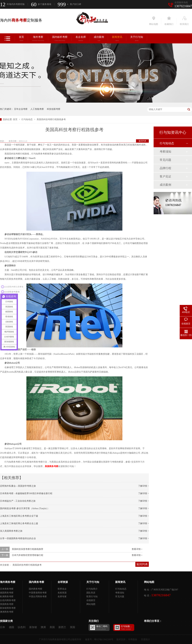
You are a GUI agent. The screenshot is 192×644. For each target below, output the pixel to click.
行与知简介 (92, 589)
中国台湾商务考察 (38, 597)
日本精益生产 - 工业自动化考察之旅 (18, 501)
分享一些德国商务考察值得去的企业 (18, 538)
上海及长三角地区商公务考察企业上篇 (19, 523)
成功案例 (99, 39)
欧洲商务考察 (7, 597)
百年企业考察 (21, 109)
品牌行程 (165, 168)
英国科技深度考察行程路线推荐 (28, 549)
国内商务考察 (36, 582)
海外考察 (38, 39)
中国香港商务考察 (38, 593)
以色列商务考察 (8, 600)
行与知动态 (27, 119)
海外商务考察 (8, 582)
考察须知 (165, 152)
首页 (21, 39)
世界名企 (62, 589)
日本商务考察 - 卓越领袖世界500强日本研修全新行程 (26, 493)
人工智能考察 (37, 109)
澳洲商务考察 (7, 612)
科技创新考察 (54, 109)
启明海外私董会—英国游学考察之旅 (18, 486)
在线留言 (91, 600)
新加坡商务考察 (8, 608)
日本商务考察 (7, 589)
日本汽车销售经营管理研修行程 (28, 555)
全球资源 (63, 582)
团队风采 (91, 593)
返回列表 (142, 141)
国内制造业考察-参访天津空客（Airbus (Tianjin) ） (25, 508)
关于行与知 (137, 39)
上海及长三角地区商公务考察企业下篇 (19, 516)
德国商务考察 (7, 593)
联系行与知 (92, 597)
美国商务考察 (52, 466)
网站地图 (91, 604)
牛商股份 (133, 639)
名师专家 (62, 597)
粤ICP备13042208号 (104, 639)
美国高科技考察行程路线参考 (51, 119)
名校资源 (62, 593)
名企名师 (81, 39)
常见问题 (165, 160)
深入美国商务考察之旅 (11, 531)
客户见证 (165, 176)
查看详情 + (137, 549)
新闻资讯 (117, 39)
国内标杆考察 (60, 39)
